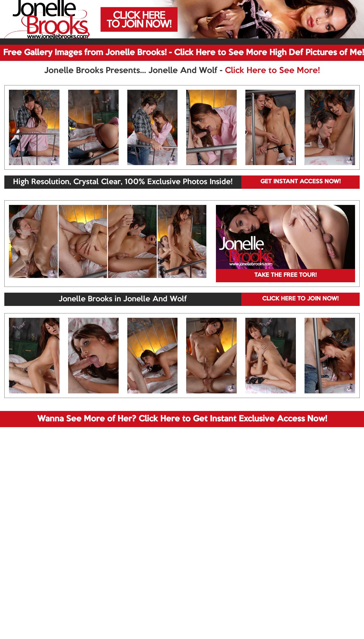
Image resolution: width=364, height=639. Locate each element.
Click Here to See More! (272, 71)
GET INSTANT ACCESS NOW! (300, 182)
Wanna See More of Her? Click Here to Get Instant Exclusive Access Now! (182, 419)
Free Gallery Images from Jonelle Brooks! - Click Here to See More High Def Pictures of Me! (184, 53)
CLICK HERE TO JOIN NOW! (300, 299)
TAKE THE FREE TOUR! (285, 275)
